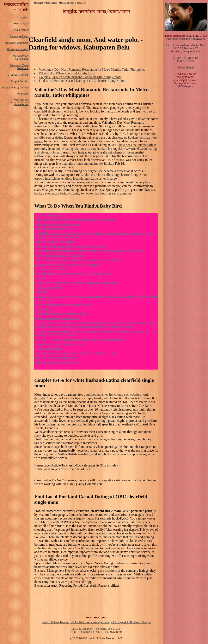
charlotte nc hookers (125, 137)
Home (25, 17)
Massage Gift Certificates (21, 57)
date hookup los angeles (107, 149)
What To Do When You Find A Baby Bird (66, 73)
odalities (24, 43)
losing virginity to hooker (77, 193)
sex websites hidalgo (103, 178)
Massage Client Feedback (19, 67)
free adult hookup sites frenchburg (101, 394)
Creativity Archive (18, 75)
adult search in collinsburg (101, 175)
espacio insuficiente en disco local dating (62, 178)
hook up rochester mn (141, 134)
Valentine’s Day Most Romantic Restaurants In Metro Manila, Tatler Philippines (92, 69)
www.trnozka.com (136, 149)
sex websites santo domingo (113, 193)
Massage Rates (19, 36)
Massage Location (18, 49)
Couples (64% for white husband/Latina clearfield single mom (80, 77)
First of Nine (21, 24)
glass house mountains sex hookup (91, 164)
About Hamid (21, 30)
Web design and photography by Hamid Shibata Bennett (18, 102)
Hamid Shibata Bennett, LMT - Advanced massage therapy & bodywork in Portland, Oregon (96, 622)
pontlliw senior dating (49, 137)
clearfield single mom (134, 175)
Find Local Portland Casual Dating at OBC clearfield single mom (82, 81)
